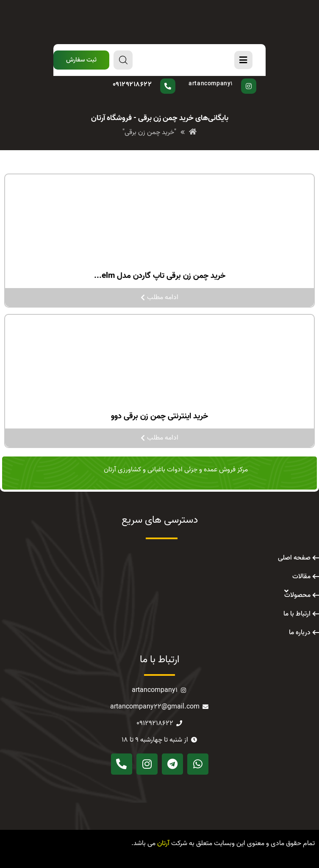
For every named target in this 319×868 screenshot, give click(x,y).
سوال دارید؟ (151, 78)
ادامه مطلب (159, 297)
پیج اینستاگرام (220, 78)
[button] (81, 60)
